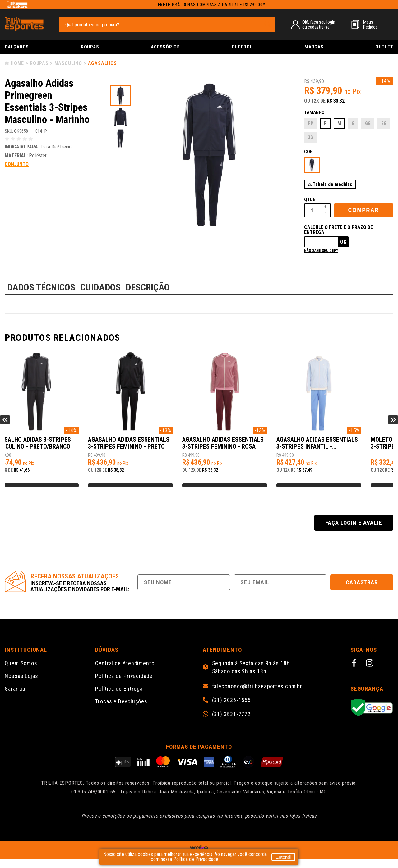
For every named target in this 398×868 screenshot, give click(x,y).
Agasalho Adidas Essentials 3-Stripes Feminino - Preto (150, 446)
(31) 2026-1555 (231, 710)
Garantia (15, 698)
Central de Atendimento (125, 672)
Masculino (68, 63)
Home (17, 63)
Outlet (384, 47)
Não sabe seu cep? (321, 251)
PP (311, 123)
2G (384, 123)
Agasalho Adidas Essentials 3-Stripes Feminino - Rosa (248, 446)
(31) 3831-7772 (231, 724)
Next (393, 424)
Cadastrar (362, 592)
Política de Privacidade (124, 685)
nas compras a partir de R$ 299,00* (212, 5)
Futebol (242, 47)
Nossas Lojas (21, 685)
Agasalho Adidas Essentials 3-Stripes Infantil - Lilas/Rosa (345, 446)
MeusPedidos (370, 25)
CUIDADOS (100, 287)
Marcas (314, 47)
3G (310, 137)
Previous (5, 424)
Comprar (363, 210)
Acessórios (165, 47)
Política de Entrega (119, 698)
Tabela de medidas (332, 184)
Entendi (283, 857)
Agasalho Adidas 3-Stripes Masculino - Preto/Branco (51, 446)
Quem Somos (21, 672)
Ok (343, 242)
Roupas (90, 47)
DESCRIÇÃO (148, 287)
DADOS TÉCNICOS (41, 287)
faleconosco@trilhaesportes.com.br (257, 696)
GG (368, 123)
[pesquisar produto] (267, 24)
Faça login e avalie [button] (354, 532)
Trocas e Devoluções (121, 711)
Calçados (17, 47)
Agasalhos (102, 63)
